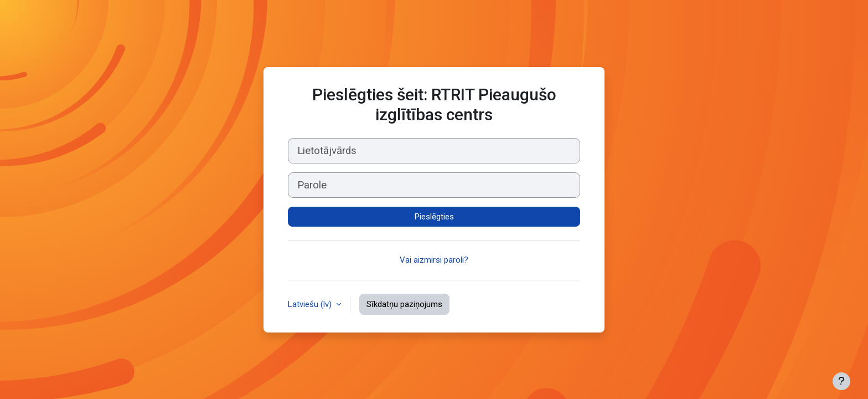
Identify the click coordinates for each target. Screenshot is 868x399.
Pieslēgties (434, 217)
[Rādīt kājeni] (841, 381)
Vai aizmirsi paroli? (434, 260)
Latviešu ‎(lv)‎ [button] (311, 304)
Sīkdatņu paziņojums (404, 304)
